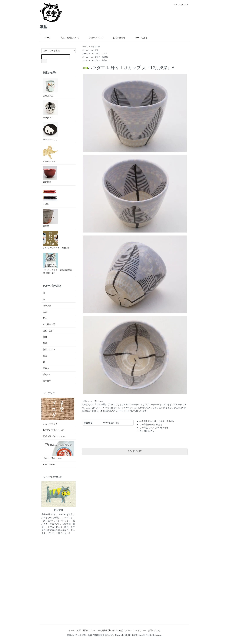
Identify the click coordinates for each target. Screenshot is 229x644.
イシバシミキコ (50, 153)
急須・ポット (49, 349)
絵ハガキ (47, 381)
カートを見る (139, 38)
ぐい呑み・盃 (49, 324)
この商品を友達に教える (151, 424)
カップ (104, 54)
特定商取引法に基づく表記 (110, 630)
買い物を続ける (147, 431)
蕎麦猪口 (105, 57)
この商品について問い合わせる (154, 428)
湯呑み (104, 60)
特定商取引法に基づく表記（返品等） (157, 421)
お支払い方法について (53, 430)
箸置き (46, 368)
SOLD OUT (135, 451)
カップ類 (95, 50)
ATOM (52, 464)
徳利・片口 (48, 331)
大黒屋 (50, 196)
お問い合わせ (117, 38)
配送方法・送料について (54, 436)
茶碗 (45, 312)
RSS (45, 464)
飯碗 (45, 343)
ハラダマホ (96, 47)
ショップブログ (94, 38)
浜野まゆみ (50, 88)
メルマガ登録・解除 (52, 458)
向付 (45, 337)
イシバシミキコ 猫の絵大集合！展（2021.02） (59, 264)
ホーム (46, 38)
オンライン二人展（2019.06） (57, 240)
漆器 (45, 356)
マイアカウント (180, 4)
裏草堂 (50, 218)
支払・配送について (68, 38)
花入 (45, 318)
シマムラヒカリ (50, 131)
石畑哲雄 (50, 175)
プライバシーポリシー (135, 630)
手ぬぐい (47, 374)
